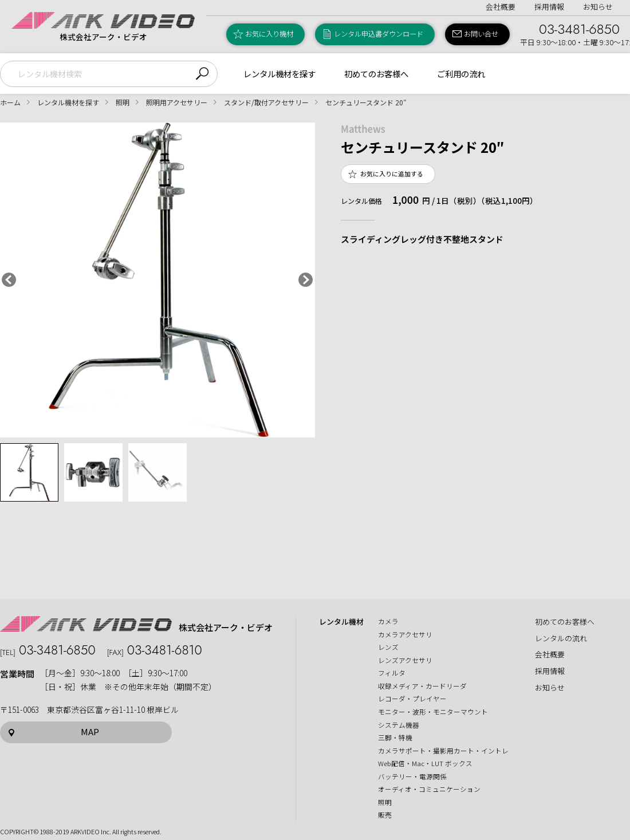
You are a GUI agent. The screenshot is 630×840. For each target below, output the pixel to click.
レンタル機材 (341, 622)
